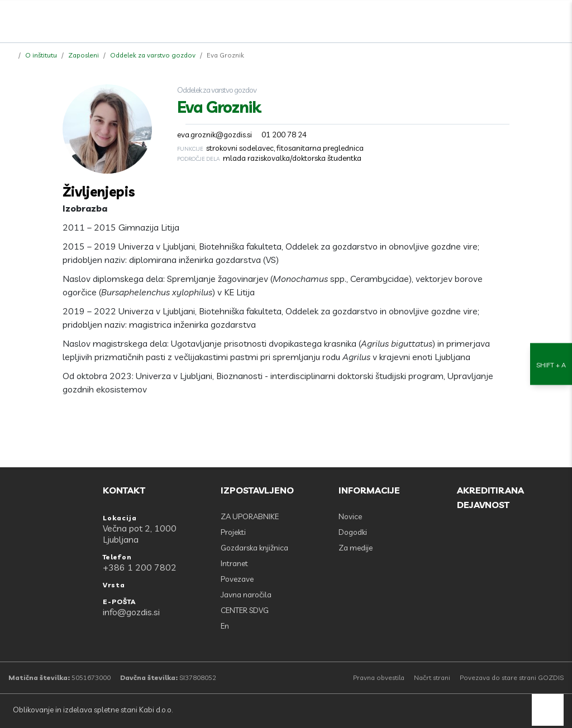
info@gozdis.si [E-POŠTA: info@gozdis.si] (131, 612)
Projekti (233, 532)
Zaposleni (84, 55)
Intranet (234, 563)
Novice (350, 516)
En (225, 626)
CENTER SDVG (245, 610)
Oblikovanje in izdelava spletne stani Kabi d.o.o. (92, 710)
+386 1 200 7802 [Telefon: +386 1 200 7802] (140, 567)
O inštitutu (41, 55)
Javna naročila (246, 595)
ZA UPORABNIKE (250, 516)
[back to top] (548, 710)
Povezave (237, 579)
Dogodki (353, 532)
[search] (533, 18)
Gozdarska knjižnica (254, 548)
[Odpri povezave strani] (558, 18)
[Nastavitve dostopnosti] (551, 364)
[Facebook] (509, 18)
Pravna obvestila (379, 677)
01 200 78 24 (284, 135)
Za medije (356, 548)
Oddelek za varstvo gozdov (153, 55)
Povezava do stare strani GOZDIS (512, 677)
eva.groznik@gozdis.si (214, 135)
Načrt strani (432, 677)
